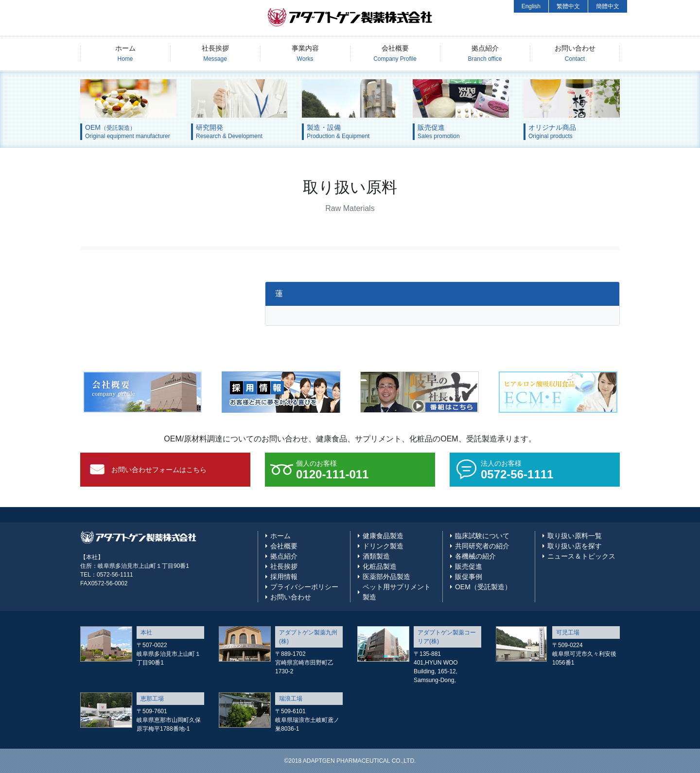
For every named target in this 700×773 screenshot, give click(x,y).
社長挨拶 (215, 53)
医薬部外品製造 (386, 577)
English (531, 6)
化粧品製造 (380, 566)
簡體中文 (608, 6)
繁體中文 (568, 6)
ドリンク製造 (383, 546)
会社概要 (395, 53)
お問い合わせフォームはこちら (159, 470)
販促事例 (469, 577)
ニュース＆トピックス (581, 556)
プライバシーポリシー (304, 587)
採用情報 (284, 577)
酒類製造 (376, 556)
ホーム (125, 53)
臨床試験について (482, 536)
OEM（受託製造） (483, 587)
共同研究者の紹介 (482, 546)
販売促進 (469, 566)
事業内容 (305, 53)
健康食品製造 (383, 536)
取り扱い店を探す (575, 546)
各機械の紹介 (475, 556)
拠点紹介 (485, 53)
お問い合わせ (575, 53)
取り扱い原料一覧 (575, 536)
